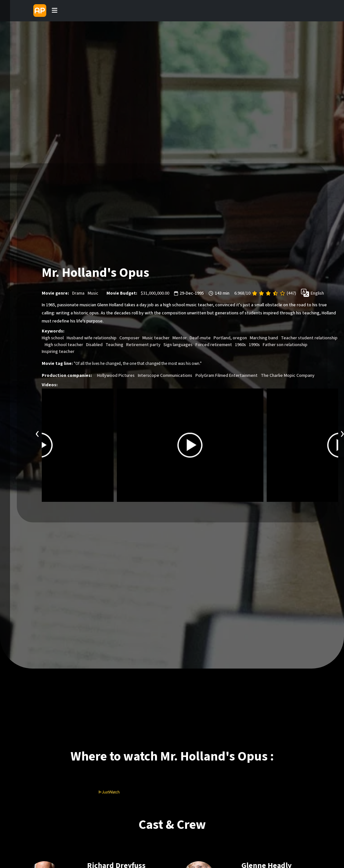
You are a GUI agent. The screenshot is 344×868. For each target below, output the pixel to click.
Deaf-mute (200, 338)
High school (53, 338)
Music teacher (156, 338)
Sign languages (178, 345)
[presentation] (38, 433)
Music (93, 293)
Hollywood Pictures (116, 376)
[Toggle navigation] (54, 11)
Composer (129, 338)
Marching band (264, 338)
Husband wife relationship (92, 338)
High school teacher (64, 345)
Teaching (114, 345)
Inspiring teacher (58, 352)
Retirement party (143, 345)
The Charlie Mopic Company (288, 376)
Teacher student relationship (309, 338)
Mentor (180, 338)
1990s (254, 345)
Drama (78, 293)
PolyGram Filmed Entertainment (227, 376)
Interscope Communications (165, 376)
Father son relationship (285, 345)
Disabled (94, 345)
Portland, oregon (230, 338)
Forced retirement (214, 345)
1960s (240, 345)
